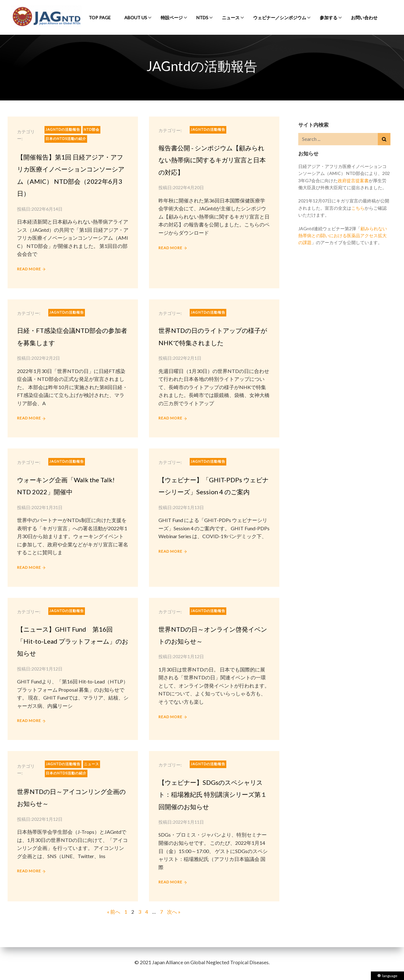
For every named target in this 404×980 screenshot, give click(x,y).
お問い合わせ (364, 18)
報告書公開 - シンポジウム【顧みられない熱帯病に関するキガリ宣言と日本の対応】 (212, 160)
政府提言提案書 (353, 180)
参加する (329, 18)
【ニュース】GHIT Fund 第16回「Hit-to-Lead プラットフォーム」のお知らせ (73, 641)
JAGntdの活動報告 (63, 129)
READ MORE (29, 269)
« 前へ (114, 912)
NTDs (202, 18)
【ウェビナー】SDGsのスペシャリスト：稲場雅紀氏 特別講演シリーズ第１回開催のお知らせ (213, 794)
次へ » (174, 912)
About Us (136, 18)
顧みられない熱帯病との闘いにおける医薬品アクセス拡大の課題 (343, 236)
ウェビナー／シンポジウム (280, 18)
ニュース (231, 18)
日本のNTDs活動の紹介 (66, 138)
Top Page (100, 18)
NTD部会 (92, 129)
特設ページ (172, 18)
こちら (358, 208)
